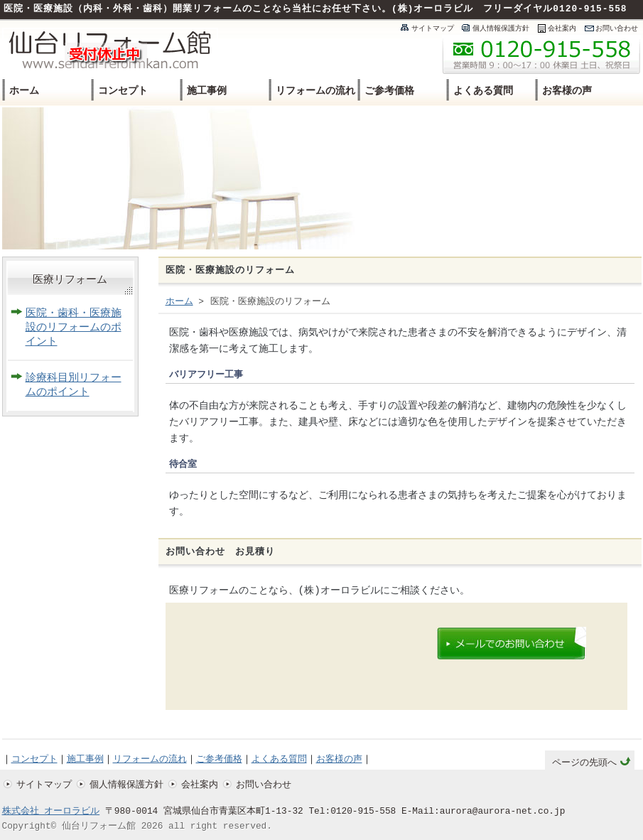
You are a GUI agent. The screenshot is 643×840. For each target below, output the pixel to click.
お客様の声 (567, 91)
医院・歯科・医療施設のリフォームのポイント (74, 328)
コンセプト (123, 91)
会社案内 (562, 28)
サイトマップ (433, 28)
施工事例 (207, 91)
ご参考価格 (389, 91)
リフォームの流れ (315, 91)
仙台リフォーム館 (99, 826)
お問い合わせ (617, 28)
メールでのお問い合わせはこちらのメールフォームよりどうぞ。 (511, 644)
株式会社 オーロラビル (51, 812)
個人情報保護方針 (501, 28)
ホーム (24, 91)
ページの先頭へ (584, 763)
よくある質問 (483, 91)
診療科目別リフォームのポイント (74, 386)
